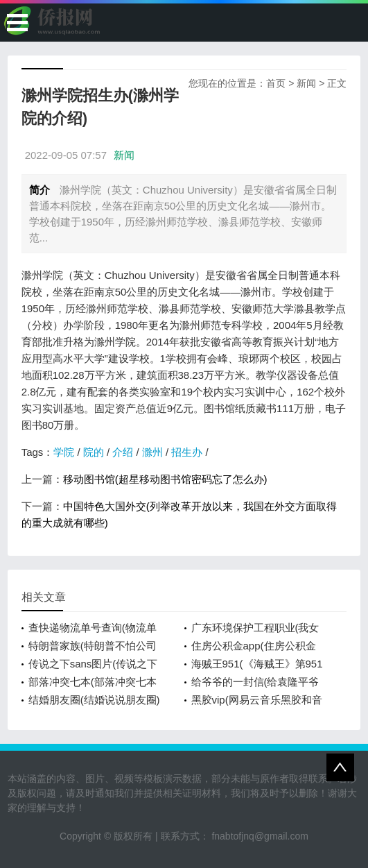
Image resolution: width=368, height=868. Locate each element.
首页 (276, 83)
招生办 (187, 452)
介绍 (123, 452)
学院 (64, 452)
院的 (94, 452)
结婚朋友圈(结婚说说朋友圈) (94, 700)
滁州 (152, 452)
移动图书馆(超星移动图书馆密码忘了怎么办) (165, 479)
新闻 (306, 83)
